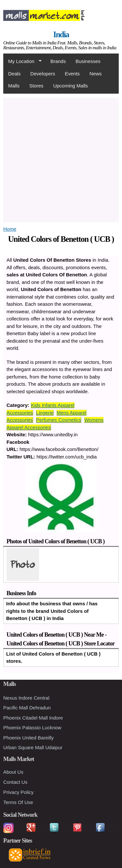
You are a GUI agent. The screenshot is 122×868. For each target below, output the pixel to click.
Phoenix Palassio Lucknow (32, 728)
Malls (14, 86)
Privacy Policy (18, 792)
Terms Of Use (18, 802)
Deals (14, 74)
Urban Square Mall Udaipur (33, 747)
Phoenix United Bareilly (28, 738)
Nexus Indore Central (26, 698)
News (96, 74)
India (61, 34)
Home (10, 229)
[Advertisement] (61, 159)
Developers (43, 74)
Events (72, 74)
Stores (36, 86)
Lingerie (45, 413)
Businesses (88, 61)
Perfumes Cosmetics (59, 420)
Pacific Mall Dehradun (27, 708)
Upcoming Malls (70, 86)
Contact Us (15, 782)
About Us (13, 772)
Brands (58, 61)
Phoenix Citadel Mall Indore (33, 718)
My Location (22, 61)
